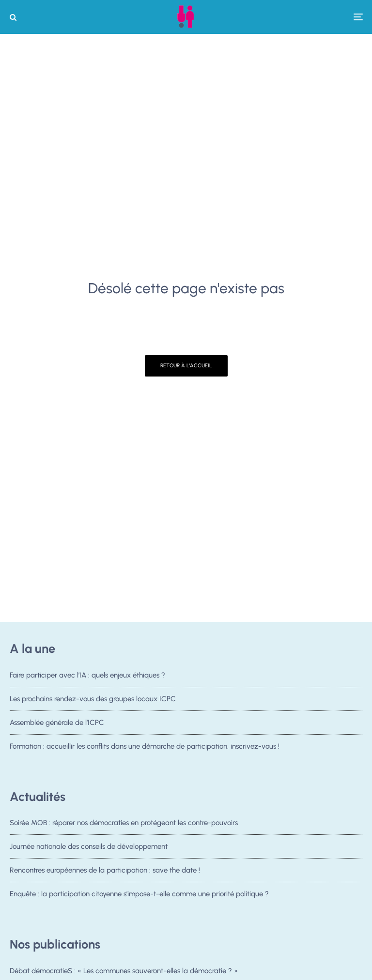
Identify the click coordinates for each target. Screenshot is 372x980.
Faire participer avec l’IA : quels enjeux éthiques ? (87, 675)
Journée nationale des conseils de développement (89, 846)
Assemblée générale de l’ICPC (57, 723)
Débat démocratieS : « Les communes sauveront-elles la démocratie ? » (124, 971)
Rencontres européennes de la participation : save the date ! (105, 871)
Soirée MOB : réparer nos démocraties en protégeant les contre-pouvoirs (124, 823)
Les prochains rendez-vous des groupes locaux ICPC (93, 699)
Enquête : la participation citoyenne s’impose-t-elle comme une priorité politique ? (139, 896)
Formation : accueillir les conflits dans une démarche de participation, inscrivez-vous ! (145, 746)
